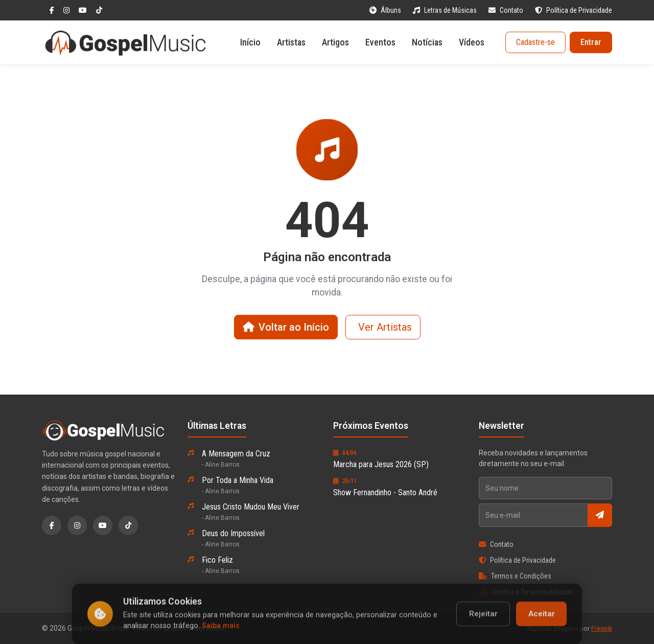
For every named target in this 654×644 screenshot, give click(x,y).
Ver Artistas (385, 327)
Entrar (591, 42)
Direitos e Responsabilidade (526, 592)
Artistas (291, 42)
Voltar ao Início (286, 327)
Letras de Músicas (446, 10)
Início (250, 42)
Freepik (602, 629)
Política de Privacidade (574, 10)
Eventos (380, 42)
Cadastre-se (535, 42)
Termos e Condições (515, 576)
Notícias (427, 42)
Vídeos (472, 42)
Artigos (335, 42)
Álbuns (386, 10)
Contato (507, 10)
